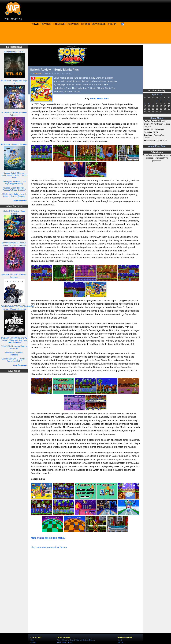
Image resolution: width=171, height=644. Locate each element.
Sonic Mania (157, 118)
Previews (59, 24)
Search (112, 24)
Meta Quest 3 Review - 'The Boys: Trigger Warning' (14, 183)
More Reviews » (21, 200)
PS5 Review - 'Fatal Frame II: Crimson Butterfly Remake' (14, 195)
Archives (33, 642)
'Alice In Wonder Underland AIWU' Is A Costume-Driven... (76, 640)
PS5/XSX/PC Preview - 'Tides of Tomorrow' (14, 347)
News (32, 640)
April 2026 (157, 94)
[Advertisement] (85, 36)
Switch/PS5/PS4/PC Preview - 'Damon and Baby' (14, 360)
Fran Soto (37, 73)
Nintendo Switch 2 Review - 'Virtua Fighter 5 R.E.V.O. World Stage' (14, 175)
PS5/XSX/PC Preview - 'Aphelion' (14, 354)
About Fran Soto (157, 146)
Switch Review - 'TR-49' (14, 52)
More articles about (48, 538)
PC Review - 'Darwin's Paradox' (14, 144)
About (120, 640)
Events (85, 24)
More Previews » (20, 365)
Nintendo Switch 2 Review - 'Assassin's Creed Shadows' (14, 189)
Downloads (99, 24)
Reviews (46, 24)
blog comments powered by (49, 547)
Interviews (73, 24)
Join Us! (120, 642)
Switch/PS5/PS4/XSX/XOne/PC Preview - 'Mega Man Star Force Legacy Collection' (14, 340)
